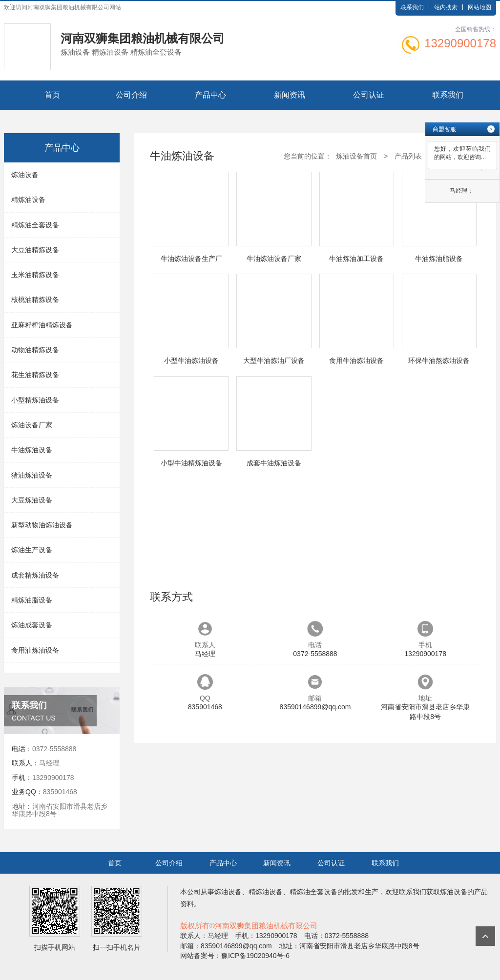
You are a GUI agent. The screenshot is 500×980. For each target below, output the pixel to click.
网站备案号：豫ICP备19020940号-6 (235, 956)
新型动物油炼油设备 (42, 525)
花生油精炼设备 (35, 375)
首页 (52, 95)
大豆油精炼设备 (35, 250)
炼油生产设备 (32, 550)
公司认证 (369, 95)
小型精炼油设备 (35, 400)
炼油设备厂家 (32, 425)
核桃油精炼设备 (35, 300)
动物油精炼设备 (35, 350)
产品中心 (210, 95)
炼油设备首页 (356, 156)
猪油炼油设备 (32, 475)
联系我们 (412, 7)
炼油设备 (25, 175)
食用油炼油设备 (35, 650)
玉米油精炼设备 (35, 275)
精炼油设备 (28, 200)
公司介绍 (131, 95)
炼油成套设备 (32, 625)
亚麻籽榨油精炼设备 (42, 325)
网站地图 (479, 7)
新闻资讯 (290, 95)
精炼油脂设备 (32, 600)
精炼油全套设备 (35, 225)
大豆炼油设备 (32, 500)
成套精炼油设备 (35, 575)
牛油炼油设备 (32, 450)
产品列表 (408, 156)
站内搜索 (446, 7)
